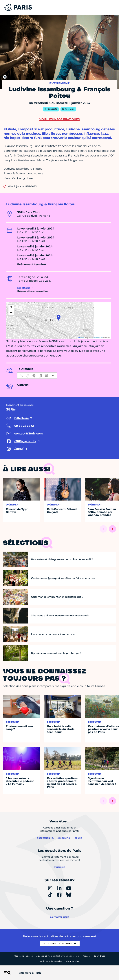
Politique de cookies (51, 961)
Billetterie (24, 288)
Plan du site (73, 961)
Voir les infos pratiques (60, 119)
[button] (59, 318)
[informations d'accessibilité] (37, 376)
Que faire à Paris (30, 973)
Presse (86, 956)
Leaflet (81, 338)
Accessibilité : (58, 956)
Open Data (99, 956)
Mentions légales (23, 956)
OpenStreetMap (98, 338)
